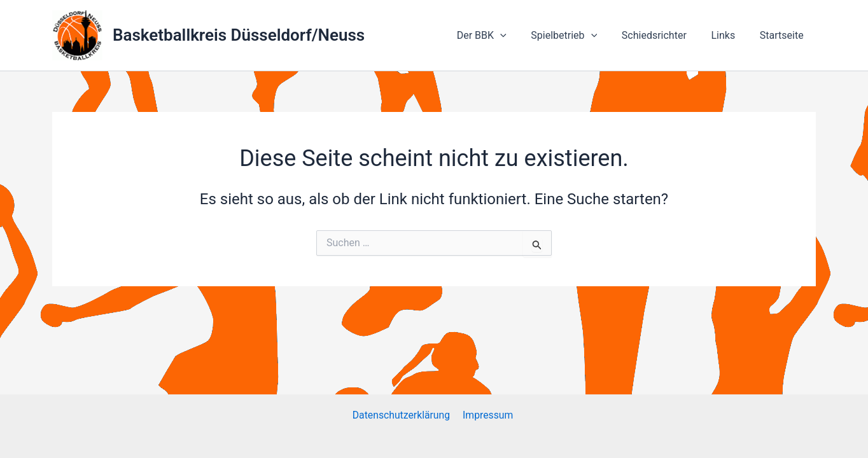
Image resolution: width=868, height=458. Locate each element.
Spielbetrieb (579, 36)
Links (729, 35)
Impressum (489, 415)
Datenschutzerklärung (402, 415)
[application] (519, 36)
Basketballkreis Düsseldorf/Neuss (239, 35)
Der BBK (501, 36)
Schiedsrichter (664, 35)
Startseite (784, 35)
